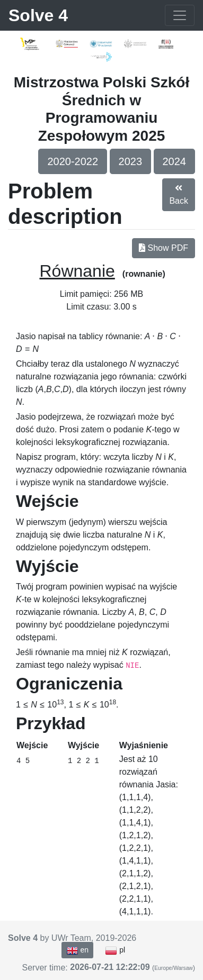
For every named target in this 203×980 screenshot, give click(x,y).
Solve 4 (38, 15)
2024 (175, 161)
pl (115, 950)
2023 (131, 161)
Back (179, 194)
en (77, 950)
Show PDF (164, 248)
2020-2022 (73, 161)
